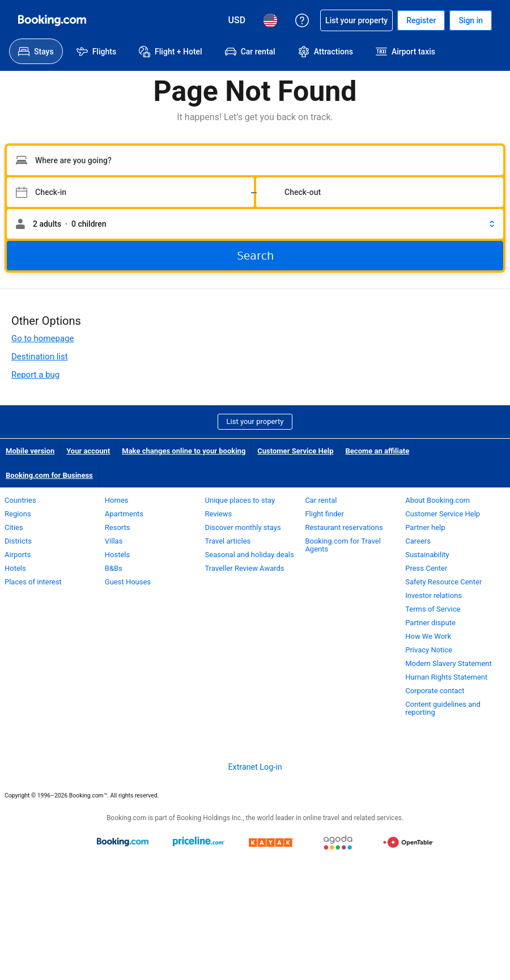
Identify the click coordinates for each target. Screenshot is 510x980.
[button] (255, 224)
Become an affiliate (378, 451)
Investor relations (433, 595)
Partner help (425, 527)
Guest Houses (128, 582)
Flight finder (324, 514)
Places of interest (33, 582)
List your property (255, 421)
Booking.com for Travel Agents (343, 545)
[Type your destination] (255, 160)
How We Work (428, 636)
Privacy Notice (429, 650)
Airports (18, 555)
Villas (114, 541)
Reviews (219, 514)
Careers (418, 541)
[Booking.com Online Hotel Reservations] (52, 20)
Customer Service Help (295, 451)
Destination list (40, 357)
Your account (88, 451)
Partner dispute (430, 623)
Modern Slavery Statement (449, 663)
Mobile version (30, 451)
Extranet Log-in (255, 767)
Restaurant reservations (344, 527)
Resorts (118, 527)
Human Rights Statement (446, 677)
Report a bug (35, 375)
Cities (14, 527)
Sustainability (427, 555)
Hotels (15, 568)
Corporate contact (435, 691)
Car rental (321, 500)
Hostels (117, 555)
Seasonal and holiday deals (250, 555)
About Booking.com (437, 500)
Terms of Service (433, 609)
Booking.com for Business (49, 475)
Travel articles (228, 541)
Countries (20, 500)
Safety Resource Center (443, 582)
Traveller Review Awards (245, 568)
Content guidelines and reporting (443, 708)
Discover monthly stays (243, 527)
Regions (18, 514)
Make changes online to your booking (184, 451)
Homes (117, 500)
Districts (18, 541)
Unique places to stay (240, 500)
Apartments (124, 514)
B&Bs (114, 568)
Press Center (426, 568)
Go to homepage (42, 338)
